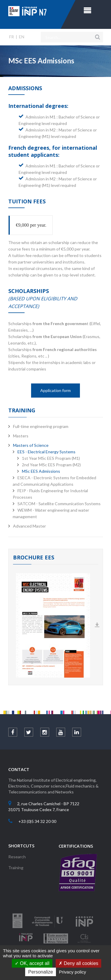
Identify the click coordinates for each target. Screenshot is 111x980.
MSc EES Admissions (41, 471)
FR (12, 37)
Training (16, 868)
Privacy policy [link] (73, 972)
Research (17, 857)
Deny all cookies (78, 963)
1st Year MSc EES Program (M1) (51, 458)
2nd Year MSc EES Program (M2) (51, 465)
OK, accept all (32, 963)
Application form (55, 390)
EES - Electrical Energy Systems (46, 452)
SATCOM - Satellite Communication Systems (59, 504)
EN (22, 37)
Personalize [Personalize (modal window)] (41, 972)
